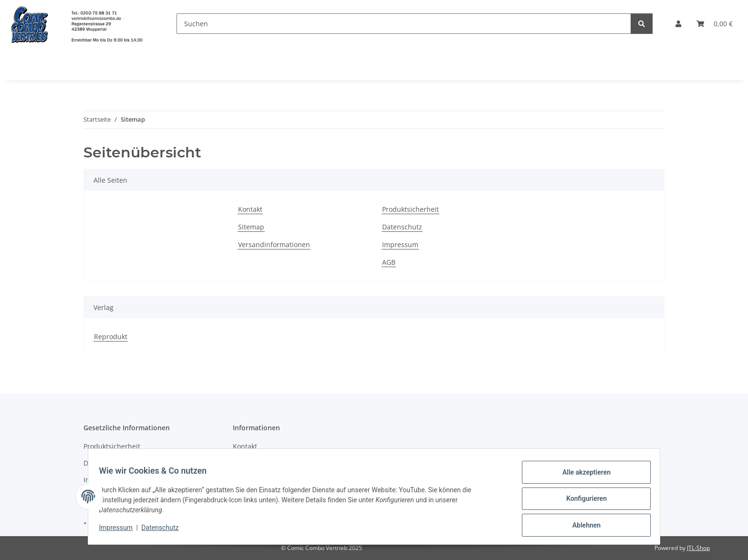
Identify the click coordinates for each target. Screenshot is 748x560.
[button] (678, 24)
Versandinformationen (274, 244)
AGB (389, 262)
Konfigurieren (582, 501)
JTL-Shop (698, 548)
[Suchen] (404, 24)
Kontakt (250, 209)
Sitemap (251, 227)
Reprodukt (111, 337)
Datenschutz (165, 530)
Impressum (120, 530)
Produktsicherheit (410, 209)
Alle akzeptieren (582, 477)
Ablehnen (582, 526)
